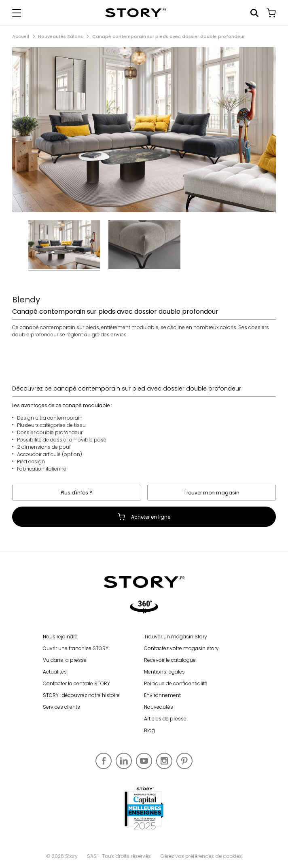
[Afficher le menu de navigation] (17, 13)
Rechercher (254, 13)
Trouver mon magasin (212, 493)
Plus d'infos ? (76, 493)
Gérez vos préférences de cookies (201, 856)
